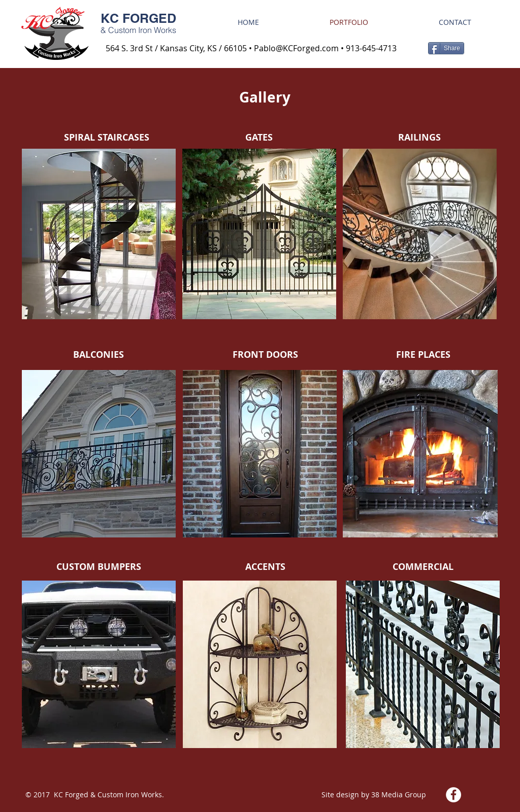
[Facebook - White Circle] (453, 795)
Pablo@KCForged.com (296, 48)
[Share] (446, 48)
